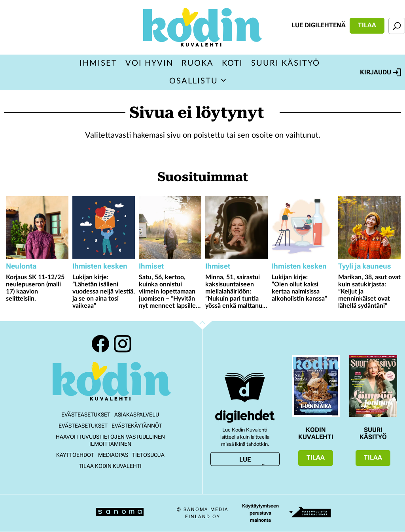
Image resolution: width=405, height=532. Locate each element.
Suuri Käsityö (286, 63)
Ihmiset (98, 63)
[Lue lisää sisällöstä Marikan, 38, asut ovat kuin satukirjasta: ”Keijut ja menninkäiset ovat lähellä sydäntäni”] (369, 227)
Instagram (123, 344)
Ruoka (198, 63)
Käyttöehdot (75, 455)
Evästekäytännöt (137, 426)
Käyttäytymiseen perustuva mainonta (260, 513)
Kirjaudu (380, 72)
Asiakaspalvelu (137, 415)
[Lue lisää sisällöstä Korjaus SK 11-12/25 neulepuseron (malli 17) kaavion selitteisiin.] (37, 227)
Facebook (100, 344)
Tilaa (367, 25)
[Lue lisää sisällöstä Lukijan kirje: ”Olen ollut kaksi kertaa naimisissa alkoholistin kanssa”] (303, 227)
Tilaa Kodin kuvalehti (110, 466)
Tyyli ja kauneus (365, 266)
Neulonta (21, 266)
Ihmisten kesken (100, 266)
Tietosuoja (148, 455)
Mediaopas (113, 455)
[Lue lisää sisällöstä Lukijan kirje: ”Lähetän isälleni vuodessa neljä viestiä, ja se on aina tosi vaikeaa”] (104, 227)
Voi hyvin (149, 63)
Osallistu (194, 81)
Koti (232, 63)
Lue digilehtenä (319, 25)
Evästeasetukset (86, 415)
